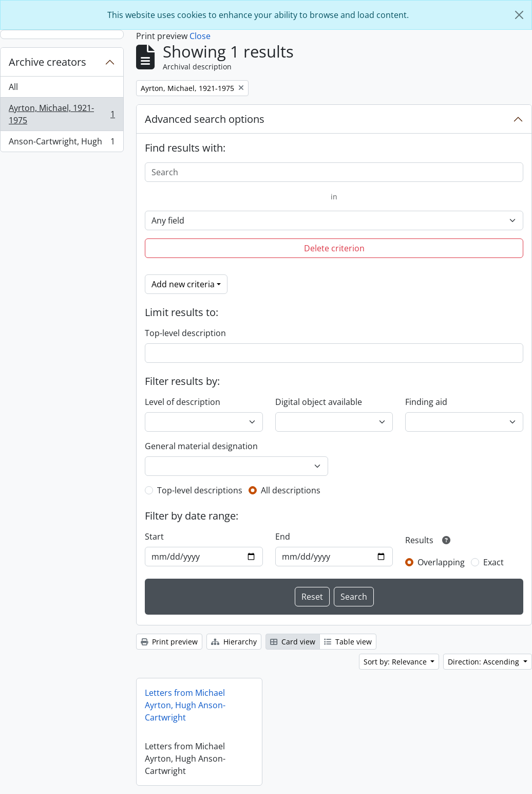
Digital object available (319, 402)
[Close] (519, 15)
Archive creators (47, 62)
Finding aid (426, 402)
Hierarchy (234, 642)
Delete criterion (334, 248)
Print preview (169, 642)
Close (200, 36)
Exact (493, 562)
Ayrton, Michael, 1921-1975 (62, 114)
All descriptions (291, 490)
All (13, 87)
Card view (293, 642)
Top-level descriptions (200, 490)
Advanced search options (205, 119)
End (283, 537)
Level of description (183, 402)
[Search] (334, 172)
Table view (348, 642)
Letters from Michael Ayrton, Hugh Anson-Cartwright (185, 705)
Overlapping (441, 562)
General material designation (201, 446)
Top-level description (185, 333)
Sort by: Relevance (396, 662)
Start (154, 537)
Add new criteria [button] (183, 284)
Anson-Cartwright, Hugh (62, 143)
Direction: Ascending (484, 662)
